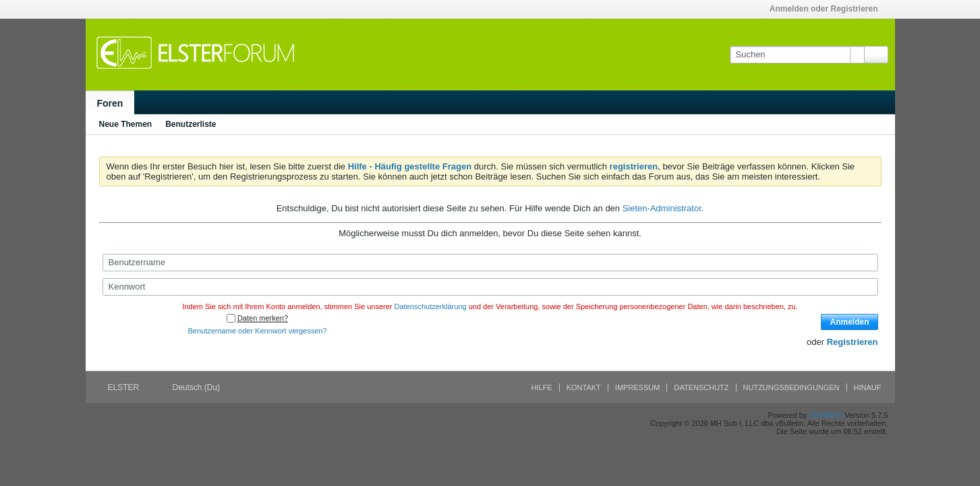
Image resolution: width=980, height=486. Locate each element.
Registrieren (853, 342)
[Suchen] (797, 55)
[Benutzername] (490, 263)
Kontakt (584, 387)
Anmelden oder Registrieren (828, 9)
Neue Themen (126, 124)
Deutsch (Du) (201, 387)
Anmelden (849, 322)
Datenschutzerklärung (431, 306)
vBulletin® (826, 415)
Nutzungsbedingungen (791, 387)
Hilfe (542, 387)
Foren (110, 103)
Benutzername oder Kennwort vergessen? (257, 331)
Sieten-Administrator (662, 208)
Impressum (638, 387)
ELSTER (128, 387)
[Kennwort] (490, 287)
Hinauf (868, 387)
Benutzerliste (191, 124)
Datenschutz (701, 387)
